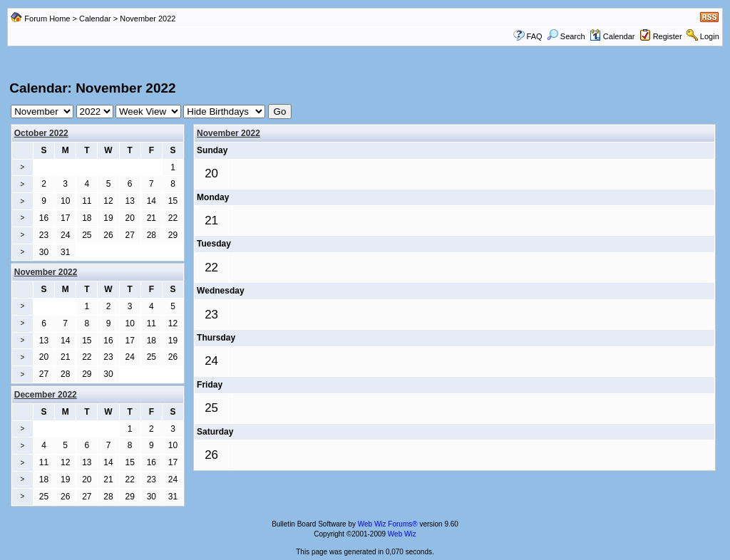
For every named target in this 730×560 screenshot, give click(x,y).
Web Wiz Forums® (388, 524)
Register (668, 36)
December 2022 (46, 395)
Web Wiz (402, 534)
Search (566, 36)
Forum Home (47, 19)
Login (710, 36)
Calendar (95, 19)
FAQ (535, 36)
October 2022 (41, 133)
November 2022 (228, 133)
